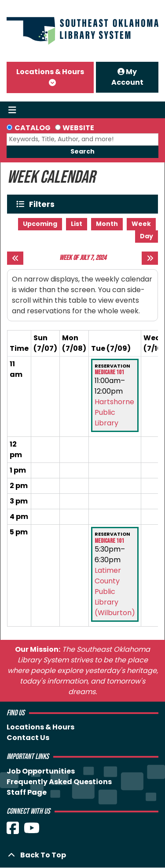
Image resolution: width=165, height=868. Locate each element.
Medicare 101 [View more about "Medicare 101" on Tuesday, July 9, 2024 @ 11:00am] (109, 372)
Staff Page (27, 792)
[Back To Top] (82, 855)
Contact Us (28, 738)
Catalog (33, 128)
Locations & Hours (50, 72)
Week (141, 224)
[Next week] (150, 258)
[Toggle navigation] (12, 110)
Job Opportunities (41, 771)
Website (78, 128)
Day (147, 236)
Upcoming (40, 224)
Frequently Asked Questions (59, 782)
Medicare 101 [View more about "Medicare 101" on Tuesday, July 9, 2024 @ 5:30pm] (109, 541)
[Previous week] (15, 258)
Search (82, 151)
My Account (127, 77)
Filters (44, 204)
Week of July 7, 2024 (83, 258)
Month (107, 224)
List (77, 224)
